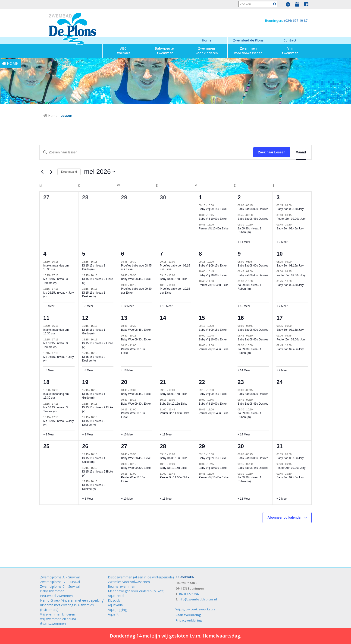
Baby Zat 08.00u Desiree (253, 209)
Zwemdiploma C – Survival (60, 586)
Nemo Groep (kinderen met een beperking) (72, 600)
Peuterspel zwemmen (56, 596)
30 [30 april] (163, 197)
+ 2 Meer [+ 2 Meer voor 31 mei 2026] (282, 499)
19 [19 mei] (85, 382)
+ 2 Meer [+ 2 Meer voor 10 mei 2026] (282, 306)
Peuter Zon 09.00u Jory (291, 219)
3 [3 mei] (278, 197)
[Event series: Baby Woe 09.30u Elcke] (138, 336)
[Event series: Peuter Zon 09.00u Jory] (294, 215)
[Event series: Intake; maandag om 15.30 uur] (61, 262)
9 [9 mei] (239, 254)
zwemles (123, 51)
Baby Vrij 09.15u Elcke (213, 209)
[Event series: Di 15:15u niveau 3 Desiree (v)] (100, 289)
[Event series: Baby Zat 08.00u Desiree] (255, 205)
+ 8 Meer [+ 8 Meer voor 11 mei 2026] (49, 370)
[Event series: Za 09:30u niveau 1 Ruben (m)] (255, 225)
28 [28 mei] (163, 446)
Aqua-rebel (116, 596)
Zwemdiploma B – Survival (60, 582)
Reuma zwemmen (122, 586)
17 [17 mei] (280, 318)
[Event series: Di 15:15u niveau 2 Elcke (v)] (100, 275)
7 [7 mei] (161, 254)
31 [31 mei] (280, 446)
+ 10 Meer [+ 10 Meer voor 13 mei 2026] (127, 370)
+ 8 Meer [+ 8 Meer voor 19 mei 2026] (88, 435)
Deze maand (69, 172)
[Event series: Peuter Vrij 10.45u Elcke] (216, 225)
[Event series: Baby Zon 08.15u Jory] (294, 205)
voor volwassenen (248, 51)
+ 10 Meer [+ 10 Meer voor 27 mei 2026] (127, 499)
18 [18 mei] (46, 382)
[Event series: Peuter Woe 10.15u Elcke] (138, 345)
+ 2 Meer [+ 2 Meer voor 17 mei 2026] (282, 370)
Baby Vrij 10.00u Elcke (213, 219)
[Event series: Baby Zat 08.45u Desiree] (255, 215)
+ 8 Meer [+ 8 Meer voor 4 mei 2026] (49, 306)
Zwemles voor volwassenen (129, 582)
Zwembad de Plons (248, 40)
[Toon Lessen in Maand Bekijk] (301, 152)
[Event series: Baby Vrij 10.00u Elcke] (216, 215)
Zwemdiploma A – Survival (60, 577)
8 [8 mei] (200, 254)
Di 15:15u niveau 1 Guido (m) (94, 268)
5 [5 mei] (84, 254)
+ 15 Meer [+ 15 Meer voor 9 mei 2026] (244, 306)
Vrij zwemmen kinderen (58, 614)
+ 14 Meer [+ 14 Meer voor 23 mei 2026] (244, 435)
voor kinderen (207, 51)
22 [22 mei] (202, 382)
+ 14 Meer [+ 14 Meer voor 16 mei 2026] (244, 370)
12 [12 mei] (85, 318)
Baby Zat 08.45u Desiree (253, 219)
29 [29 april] (124, 197)
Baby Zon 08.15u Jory (290, 209)
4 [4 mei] (45, 254)
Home (207, 40)
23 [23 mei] (241, 382)
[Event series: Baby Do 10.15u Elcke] (177, 400)
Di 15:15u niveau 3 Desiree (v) (94, 295)
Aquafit (113, 614)
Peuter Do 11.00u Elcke (175, 413)
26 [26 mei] (85, 446)
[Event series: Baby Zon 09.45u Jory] (294, 225)
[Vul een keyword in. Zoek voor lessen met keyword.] (146, 152)
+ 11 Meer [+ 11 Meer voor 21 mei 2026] (166, 435)
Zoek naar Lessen (272, 152)
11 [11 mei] (46, 318)
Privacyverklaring (189, 620)
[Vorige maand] (42, 172)
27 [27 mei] (124, 446)
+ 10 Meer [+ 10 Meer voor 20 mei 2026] (127, 435)
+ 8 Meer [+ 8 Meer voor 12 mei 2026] (88, 370)
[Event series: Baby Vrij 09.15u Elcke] (216, 205)
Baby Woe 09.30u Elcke (136, 339)
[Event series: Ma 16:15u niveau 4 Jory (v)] (61, 289)
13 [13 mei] (124, 318)
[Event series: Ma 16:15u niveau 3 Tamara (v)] (61, 275)
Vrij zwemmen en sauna (58, 619)
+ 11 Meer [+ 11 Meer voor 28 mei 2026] (166, 499)
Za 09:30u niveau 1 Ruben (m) (249, 230)
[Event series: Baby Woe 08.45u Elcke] (138, 275)
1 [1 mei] (200, 197)
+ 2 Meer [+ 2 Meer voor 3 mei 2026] (282, 242)
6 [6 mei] (123, 254)
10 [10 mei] (280, 254)
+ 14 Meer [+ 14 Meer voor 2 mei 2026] (244, 242)
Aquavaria (115, 605)
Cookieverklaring (188, 615)
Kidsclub (114, 600)
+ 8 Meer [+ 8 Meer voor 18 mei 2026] (49, 435)
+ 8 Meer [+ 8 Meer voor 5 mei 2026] (88, 306)
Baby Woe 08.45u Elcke (136, 279)
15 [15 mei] (202, 318)
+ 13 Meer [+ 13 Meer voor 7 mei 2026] (166, 306)
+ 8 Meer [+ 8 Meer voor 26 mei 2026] (88, 499)
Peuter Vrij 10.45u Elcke (213, 228)
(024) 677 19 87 (296, 21)
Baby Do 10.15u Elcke (174, 404)
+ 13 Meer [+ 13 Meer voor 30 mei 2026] (244, 499)
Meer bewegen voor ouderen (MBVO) (136, 591)
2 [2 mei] (239, 197)
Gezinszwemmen (53, 623)
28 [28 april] (85, 197)
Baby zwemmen (52, 591)
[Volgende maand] (51, 172)
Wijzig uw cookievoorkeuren (196, 609)
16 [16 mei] (241, 318)
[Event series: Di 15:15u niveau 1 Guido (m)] (100, 262)
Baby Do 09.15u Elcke (174, 279)
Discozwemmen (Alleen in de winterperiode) (141, 577)
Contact (290, 40)
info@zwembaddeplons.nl (198, 599)
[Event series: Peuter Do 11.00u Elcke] (177, 409)
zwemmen (165, 51)
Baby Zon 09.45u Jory (290, 228)
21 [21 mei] (163, 382)
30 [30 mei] (241, 446)
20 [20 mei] (124, 382)
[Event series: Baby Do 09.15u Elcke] (177, 275)
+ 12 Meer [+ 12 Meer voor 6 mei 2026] (127, 306)
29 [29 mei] (202, 446)
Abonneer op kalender (285, 517)
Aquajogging (117, 610)
